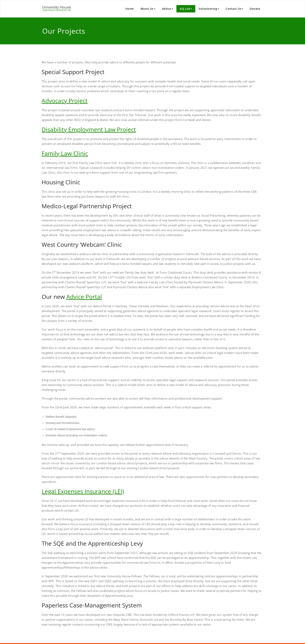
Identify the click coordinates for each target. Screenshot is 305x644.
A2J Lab (186, 9)
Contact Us (234, 9)
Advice (168, 9)
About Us (148, 9)
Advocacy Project (65, 101)
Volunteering (209, 9)
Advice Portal (84, 297)
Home (130, 9)
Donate (255, 9)
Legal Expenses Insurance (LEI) (83, 491)
